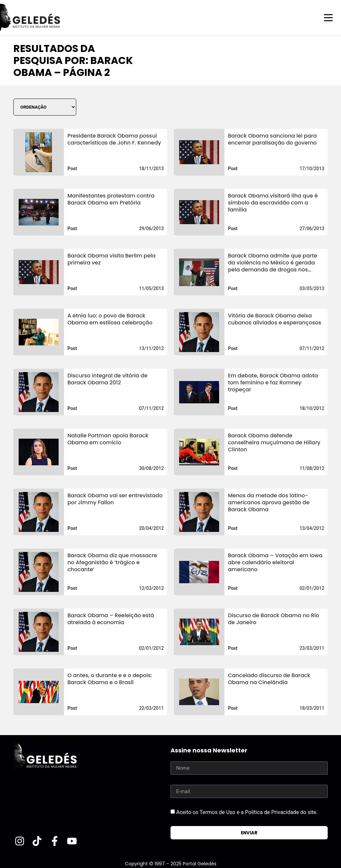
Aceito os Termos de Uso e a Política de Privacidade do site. (247, 812)
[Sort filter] (45, 107)
